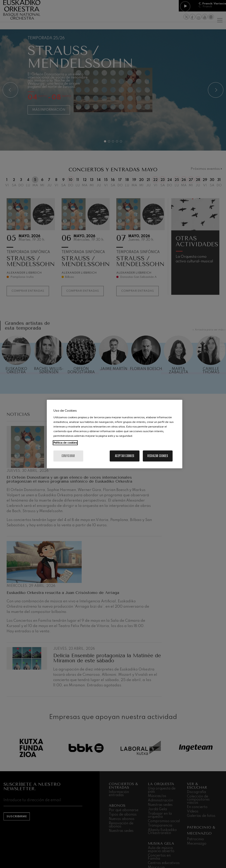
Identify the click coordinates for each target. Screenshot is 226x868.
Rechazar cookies (158, 456)
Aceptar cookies (125, 456)
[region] (115, 434)
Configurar (68, 456)
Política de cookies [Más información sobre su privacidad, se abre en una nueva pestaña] (65, 443)
